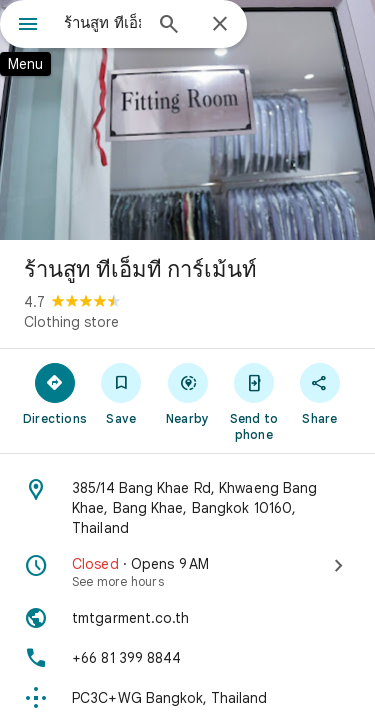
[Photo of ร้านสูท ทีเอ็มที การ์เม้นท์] (187, 120)
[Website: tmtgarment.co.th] (187, 618)
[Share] (320, 393)
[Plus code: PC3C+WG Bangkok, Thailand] (187, 698)
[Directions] (55, 393)
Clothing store (71, 322)
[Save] (121, 393)
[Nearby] (187, 393)
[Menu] (28, 26)
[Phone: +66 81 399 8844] (187, 658)
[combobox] (102, 23)
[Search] (169, 26)
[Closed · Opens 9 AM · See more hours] (187, 572)
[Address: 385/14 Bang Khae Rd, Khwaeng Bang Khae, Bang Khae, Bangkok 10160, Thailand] (187, 508)
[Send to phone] (254, 401)
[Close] (220, 25)
